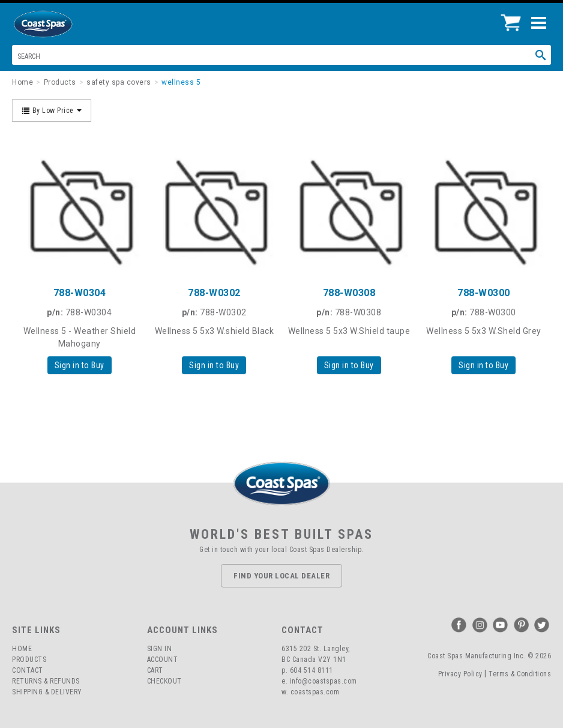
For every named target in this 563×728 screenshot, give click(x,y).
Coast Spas (63, 24)
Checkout (164, 681)
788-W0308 (349, 293)
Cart (155, 670)
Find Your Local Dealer (281, 576)
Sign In (160, 649)
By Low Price (52, 111)
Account (163, 660)
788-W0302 (214, 293)
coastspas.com (315, 692)
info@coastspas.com (324, 681)
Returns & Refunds (46, 681)
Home (22, 649)
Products (29, 660)
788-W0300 (484, 293)
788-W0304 (80, 293)
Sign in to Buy (80, 365)
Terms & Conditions (520, 674)
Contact (28, 670)
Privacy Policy (460, 674)
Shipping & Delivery (47, 692)
